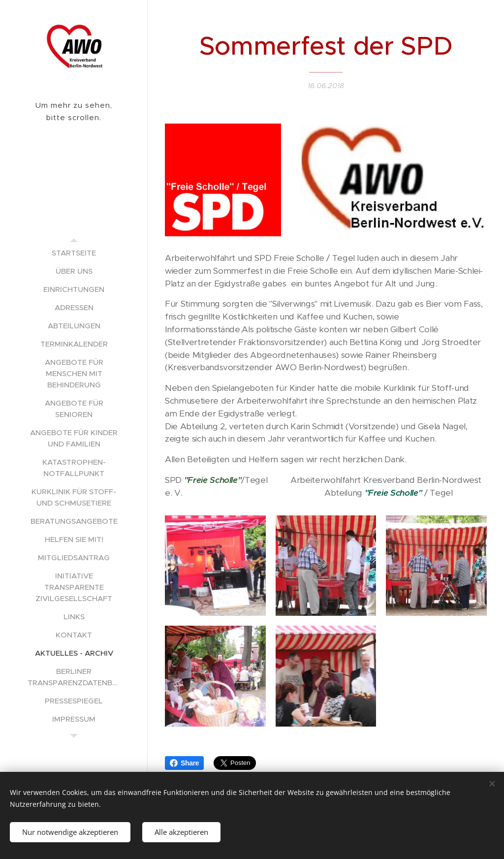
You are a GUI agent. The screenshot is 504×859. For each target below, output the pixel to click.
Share (184, 763)
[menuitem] (74, 253)
